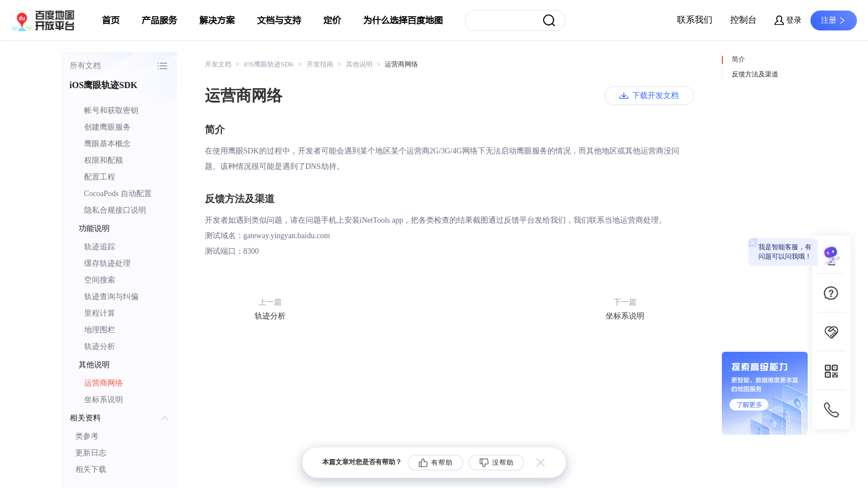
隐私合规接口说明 (115, 210)
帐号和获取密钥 (111, 111)
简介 (738, 59)
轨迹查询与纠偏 (111, 297)
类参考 (87, 436)
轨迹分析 (100, 346)
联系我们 (695, 20)
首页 (111, 20)
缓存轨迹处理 (107, 263)
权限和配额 (104, 160)
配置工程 (100, 177)
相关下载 (91, 469)
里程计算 (100, 313)
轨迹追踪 (100, 247)
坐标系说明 (104, 400)
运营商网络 (104, 383)
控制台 (743, 20)
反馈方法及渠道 (755, 74)
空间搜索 (100, 280)
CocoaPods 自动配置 (118, 194)
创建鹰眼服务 (107, 127)
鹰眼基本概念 (107, 144)
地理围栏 (100, 330)
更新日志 (91, 453)
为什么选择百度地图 (403, 20)
